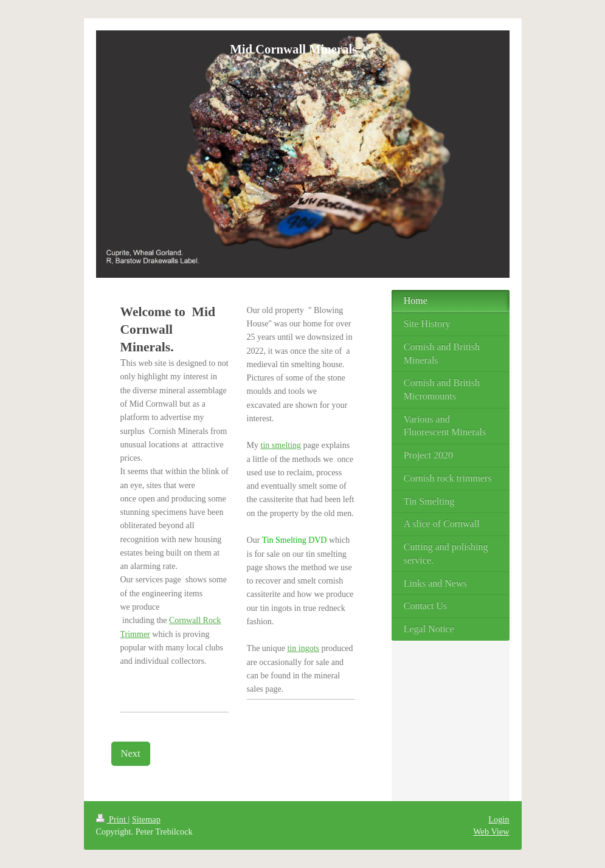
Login (499, 819)
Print (112, 819)
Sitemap (146, 819)
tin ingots (303, 648)
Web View (491, 832)
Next (131, 753)
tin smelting (281, 445)
